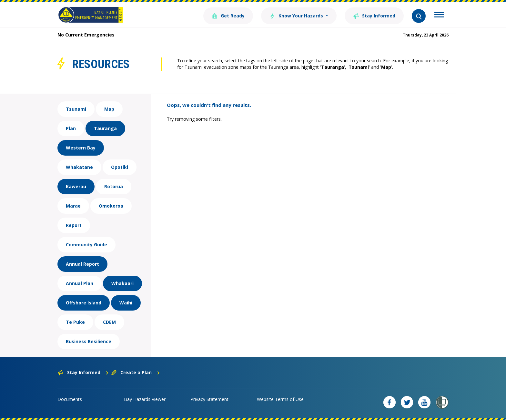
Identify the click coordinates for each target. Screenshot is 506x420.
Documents (70, 399)
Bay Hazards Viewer (145, 399)
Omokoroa (111, 206)
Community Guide (86, 245)
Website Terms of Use (280, 399)
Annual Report (82, 264)
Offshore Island (84, 303)
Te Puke (75, 322)
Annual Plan (80, 283)
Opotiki (120, 167)
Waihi (126, 303)
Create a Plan (136, 372)
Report (74, 225)
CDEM (109, 322)
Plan (71, 128)
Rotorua (114, 186)
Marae (73, 206)
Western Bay (81, 148)
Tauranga (105, 128)
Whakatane (79, 167)
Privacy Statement (209, 399)
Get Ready (228, 15)
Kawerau (76, 186)
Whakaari (122, 283)
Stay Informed (374, 15)
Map (109, 109)
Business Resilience (89, 341)
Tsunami (76, 109)
